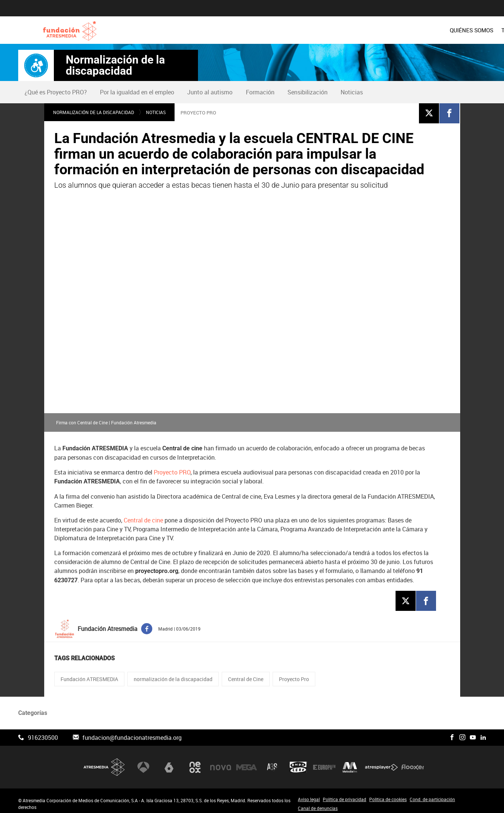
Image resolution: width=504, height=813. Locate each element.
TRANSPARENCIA (330, 30)
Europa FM (324, 762)
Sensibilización (308, 92)
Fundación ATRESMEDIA (89, 674)
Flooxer (413, 762)
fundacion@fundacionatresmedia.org (132, 732)
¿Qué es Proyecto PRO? (56, 92)
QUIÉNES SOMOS (277, 30)
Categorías (33, 708)
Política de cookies (388, 794)
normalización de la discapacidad (173, 674)
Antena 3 (143, 762)
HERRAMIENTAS (422, 30)
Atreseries (273, 762)
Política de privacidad (344, 794)
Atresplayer (381, 762)
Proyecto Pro (294, 674)
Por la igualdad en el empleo (137, 92)
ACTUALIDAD (469, 30)
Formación (260, 92)
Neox (195, 762)
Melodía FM (350, 762)
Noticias (352, 92)
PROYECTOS (377, 30)
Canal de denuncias (318, 803)
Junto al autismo (210, 92)
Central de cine (143, 515)
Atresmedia (104, 762)
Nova (221, 762)
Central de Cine (246, 674)
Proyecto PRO (172, 467)
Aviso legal (309, 794)
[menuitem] (277, 30)
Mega (247, 762)
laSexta (169, 762)
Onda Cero (298, 762)
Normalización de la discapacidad (115, 65)
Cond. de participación (432, 794)
